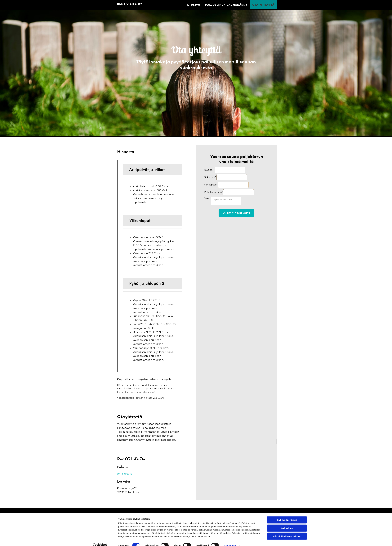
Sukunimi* (210, 177)
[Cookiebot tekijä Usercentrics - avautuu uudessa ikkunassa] (100, 541)
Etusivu (199, 5)
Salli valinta (287, 523)
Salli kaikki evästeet (287, 515)
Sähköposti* (211, 184)
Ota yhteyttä (264, 5)
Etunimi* (209, 169)
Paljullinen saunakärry (229, 5)
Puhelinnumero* (214, 192)
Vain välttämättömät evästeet (287, 531)
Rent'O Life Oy (130, 4)
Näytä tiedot (230, 541)
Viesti (207, 198)
